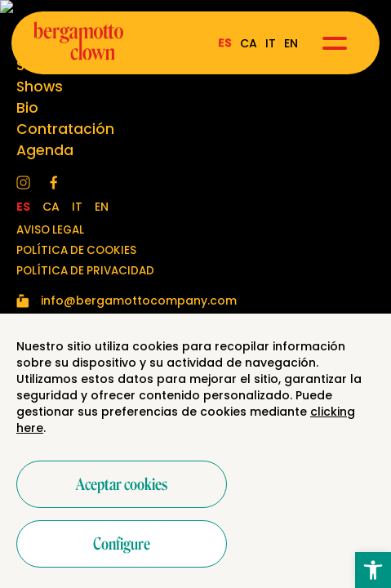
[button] (373, 570)
